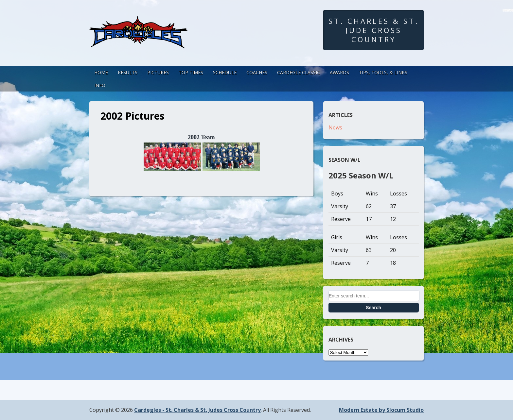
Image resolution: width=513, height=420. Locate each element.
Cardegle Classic (299, 72)
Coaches (257, 72)
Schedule (225, 72)
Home (101, 72)
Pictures (158, 72)
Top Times (191, 72)
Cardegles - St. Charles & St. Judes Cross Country (197, 410)
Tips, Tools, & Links (383, 72)
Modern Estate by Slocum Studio (381, 410)
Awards (339, 72)
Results (128, 72)
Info (100, 85)
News (335, 127)
